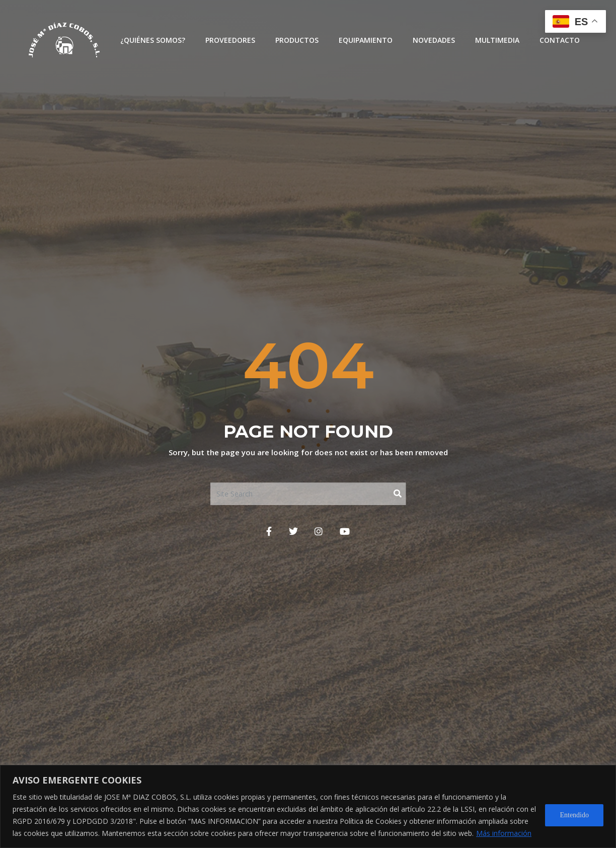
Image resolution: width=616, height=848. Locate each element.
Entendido (574, 815)
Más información (504, 833)
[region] (308, 806)
